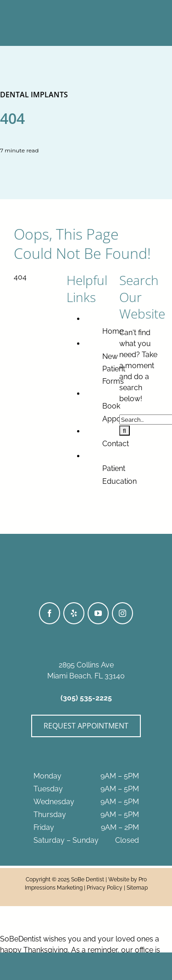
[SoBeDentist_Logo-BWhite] (86, 8)
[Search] (125, 431)
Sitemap (137, 888)
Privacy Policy (105, 888)
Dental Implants (34, 95)
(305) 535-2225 (86, 698)
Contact (116, 444)
